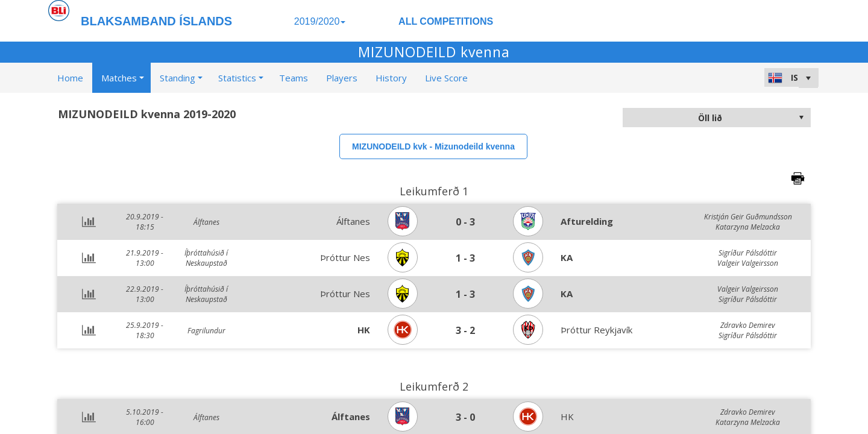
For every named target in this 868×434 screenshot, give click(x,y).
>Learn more (561, 422)
